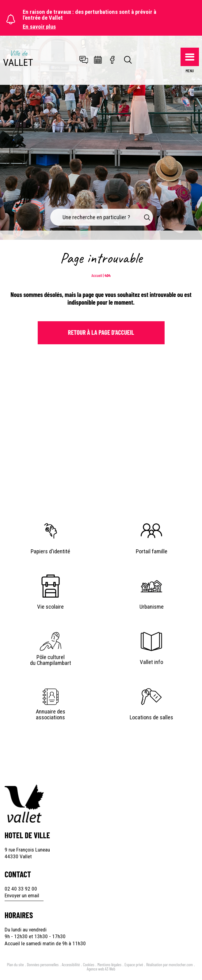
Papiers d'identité (50, 551)
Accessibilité (71, 964)
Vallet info (151, 662)
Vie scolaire (50, 607)
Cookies (89, 964)
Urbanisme (152, 607)
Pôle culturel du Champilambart (51, 660)
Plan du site (15, 964)
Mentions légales (109, 964)
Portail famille (152, 551)
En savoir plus (39, 27)
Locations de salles (151, 717)
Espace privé (134, 964)
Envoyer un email (22, 895)
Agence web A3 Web (101, 969)
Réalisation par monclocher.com (170, 964)
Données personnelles (43, 964)
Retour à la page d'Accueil (101, 332)
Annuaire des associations (51, 715)
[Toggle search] (128, 60)
